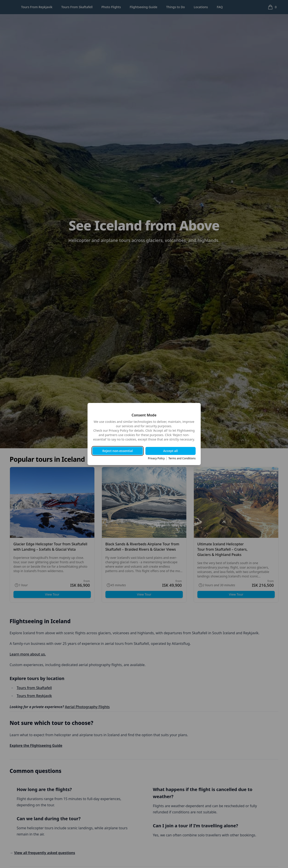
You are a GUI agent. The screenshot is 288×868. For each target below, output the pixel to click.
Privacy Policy (156, 458)
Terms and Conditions (182, 458)
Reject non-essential (118, 451)
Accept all (170, 451)
